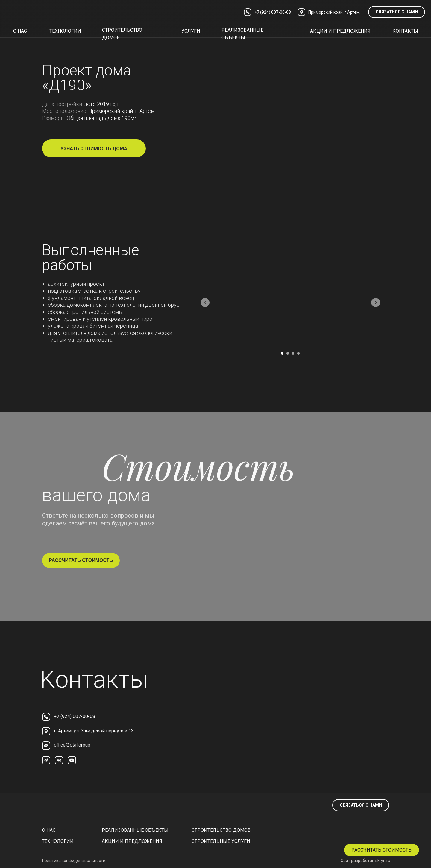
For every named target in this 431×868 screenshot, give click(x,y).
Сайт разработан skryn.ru (365, 861)
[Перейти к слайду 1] (282, 353)
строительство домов (122, 34)
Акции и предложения (132, 841)
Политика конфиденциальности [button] (74, 861)
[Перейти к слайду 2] (288, 353)
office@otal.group (72, 745)
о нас (20, 31)
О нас (49, 830)
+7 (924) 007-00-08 (75, 716)
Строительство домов (221, 830)
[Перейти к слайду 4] (298, 353)
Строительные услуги (221, 841)
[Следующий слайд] (376, 302)
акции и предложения (340, 31)
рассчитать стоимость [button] (81, 560)
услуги (191, 31)
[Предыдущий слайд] (205, 302)
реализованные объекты (242, 34)
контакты (405, 31)
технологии (65, 31)
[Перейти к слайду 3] (293, 353)
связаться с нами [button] (397, 12)
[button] (381, 850)
